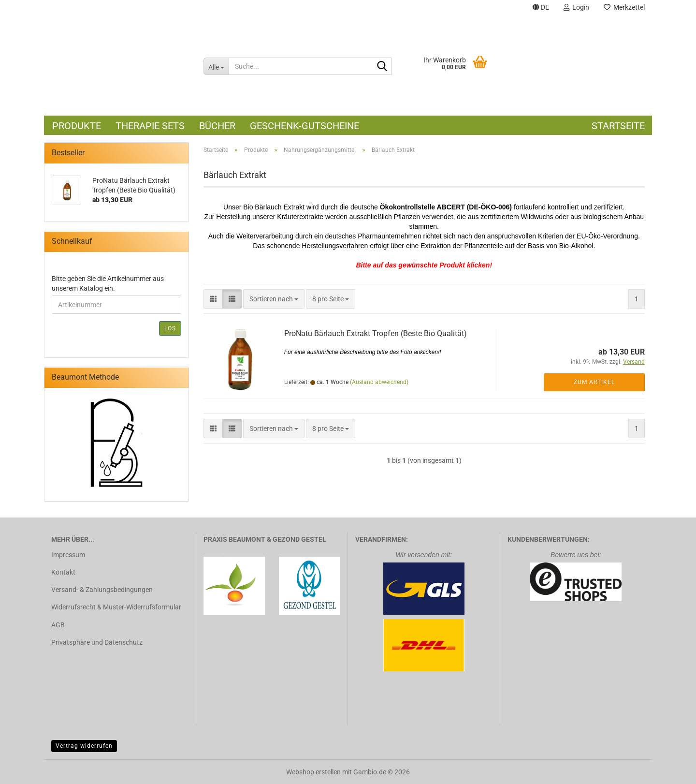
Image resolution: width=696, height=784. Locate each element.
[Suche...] (216, 66)
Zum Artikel (594, 382)
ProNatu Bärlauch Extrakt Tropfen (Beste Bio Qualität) (376, 333)
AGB (58, 625)
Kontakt (63, 572)
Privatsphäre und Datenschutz (97, 642)
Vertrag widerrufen (84, 746)
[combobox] (274, 299)
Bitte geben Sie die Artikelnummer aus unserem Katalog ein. (108, 283)
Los (170, 328)
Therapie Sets (150, 126)
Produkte (77, 126)
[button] (541, 8)
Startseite (618, 126)
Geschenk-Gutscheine (304, 126)
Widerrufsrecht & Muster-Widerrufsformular (116, 607)
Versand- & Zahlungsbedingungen (102, 590)
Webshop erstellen (313, 772)
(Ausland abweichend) (379, 382)
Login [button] (576, 7)
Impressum (68, 555)
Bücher (217, 126)
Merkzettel (624, 7)
